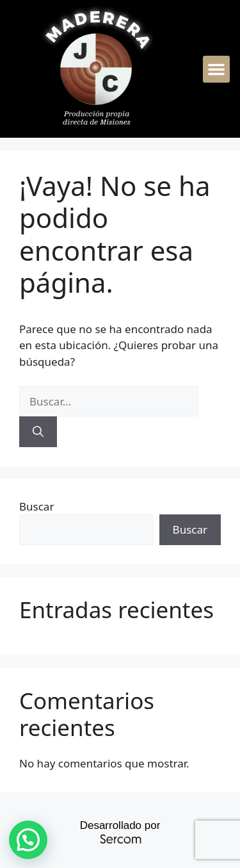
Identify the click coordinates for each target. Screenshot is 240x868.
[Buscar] (38, 432)
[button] (216, 69)
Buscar (36, 506)
